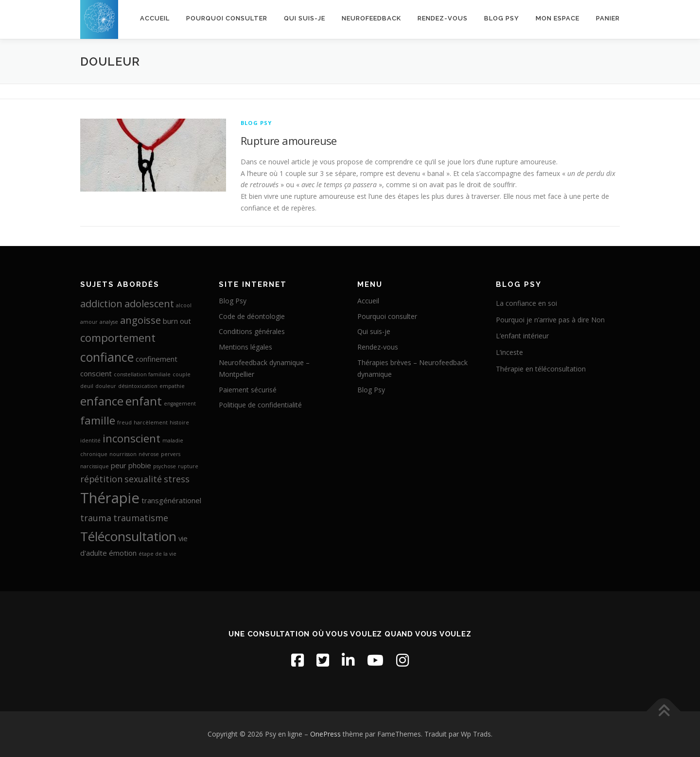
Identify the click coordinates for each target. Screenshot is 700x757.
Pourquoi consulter (227, 18)
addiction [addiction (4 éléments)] (101, 303)
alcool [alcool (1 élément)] (184, 305)
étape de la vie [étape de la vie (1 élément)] (157, 554)
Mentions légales (245, 347)
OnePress (325, 734)
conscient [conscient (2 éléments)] (96, 373)
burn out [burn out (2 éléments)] (177, 321)
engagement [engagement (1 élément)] (180, 404)
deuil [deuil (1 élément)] (87, 386)
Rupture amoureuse (289, 141)
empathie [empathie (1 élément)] (172, 386)
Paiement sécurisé (248, 390)
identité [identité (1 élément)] (90, 440)
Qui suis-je (305, 18)
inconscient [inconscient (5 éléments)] (131, 438)
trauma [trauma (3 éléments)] (96, 518)
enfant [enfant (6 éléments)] (144, 401)
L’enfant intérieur (522, 336)
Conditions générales (252, 331)
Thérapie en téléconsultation (541, 369)
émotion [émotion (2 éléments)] (123, 553)
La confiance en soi (526, 303)
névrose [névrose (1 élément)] (149, 454)
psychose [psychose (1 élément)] (165, 466)
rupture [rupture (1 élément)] (188, 466)
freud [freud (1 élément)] (124, 423)
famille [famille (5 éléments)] (98, 420)
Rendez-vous (443, 18)
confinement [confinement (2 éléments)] (157, 359)
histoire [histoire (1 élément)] (179, 423)
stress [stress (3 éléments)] (177, 479)
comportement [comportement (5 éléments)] (118, 337)
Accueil (155, 18)
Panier (608, 18)
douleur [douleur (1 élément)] (106, 386)
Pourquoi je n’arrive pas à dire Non (550, 320)
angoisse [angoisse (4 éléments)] (140, 320)
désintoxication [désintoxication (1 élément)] (138, 386)
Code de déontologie (252, 316)
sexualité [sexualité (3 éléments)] (143, 479)
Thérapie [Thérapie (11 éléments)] (110, 498)
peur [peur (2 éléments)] (119, 465)
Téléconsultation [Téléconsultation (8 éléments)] (128, 536)
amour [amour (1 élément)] (89, 322)
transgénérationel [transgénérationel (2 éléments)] (171, 500)
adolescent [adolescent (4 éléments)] (149, 303)
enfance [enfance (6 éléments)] (102, 401)
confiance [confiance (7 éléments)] (107, 357)
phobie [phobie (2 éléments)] (140, 465)
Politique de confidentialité (260, 405)
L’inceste (509, 352)
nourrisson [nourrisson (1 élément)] (123, 454)
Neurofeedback (371, 18)
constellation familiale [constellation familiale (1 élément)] (142, 374)
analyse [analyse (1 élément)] (109, 322)
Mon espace (558, 18)
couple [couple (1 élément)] (182, 374)
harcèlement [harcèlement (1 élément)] (151, 423)
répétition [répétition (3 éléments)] (101, 479)
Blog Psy (502, 18)
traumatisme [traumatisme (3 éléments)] (141, 518)
